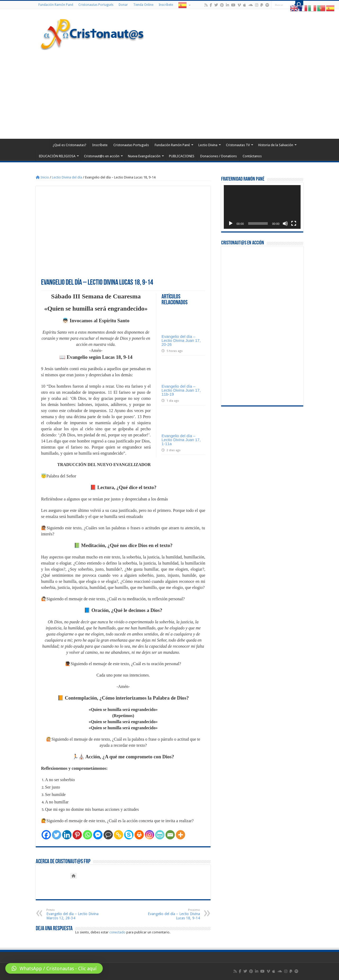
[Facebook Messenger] (98, 835)
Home (43, 144)
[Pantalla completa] (294, 223)
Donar (123, 5)
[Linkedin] (67, 835)
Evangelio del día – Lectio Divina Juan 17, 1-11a (181, 440)
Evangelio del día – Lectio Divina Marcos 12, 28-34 (73, 914)
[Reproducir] (231, 223)
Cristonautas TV (238, 145)
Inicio (42, 177)
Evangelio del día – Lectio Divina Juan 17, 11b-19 (181, 390)
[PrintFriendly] (160, 835)
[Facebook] (46, 835)
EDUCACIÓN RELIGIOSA (57, 156)
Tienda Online (143, 5)
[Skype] (129, 835)
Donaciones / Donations (218, 156)
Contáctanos (252, 156)
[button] (54, 968)
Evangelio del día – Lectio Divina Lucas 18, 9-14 (173, 914)
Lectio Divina (208, 145)
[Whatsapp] (88, 835)
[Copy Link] (119, 835)
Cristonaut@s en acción (102, 156)
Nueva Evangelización (144, 156)
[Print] (139, 835)
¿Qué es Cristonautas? (70, 145)
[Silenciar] (285, 223)
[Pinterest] (77, 835)
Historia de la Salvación (276, 145)
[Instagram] (150, 835)
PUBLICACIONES (182, 156)
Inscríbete (166, 5)
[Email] (170, 835)
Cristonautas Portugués (96, 5)
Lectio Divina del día (67, 177)
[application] (262, 207)
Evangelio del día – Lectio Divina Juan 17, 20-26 (181, 340)
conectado (117, 932)
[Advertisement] (169, 94)
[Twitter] (57, 835)
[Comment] (108, 835)
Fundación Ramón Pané (56, 5)
